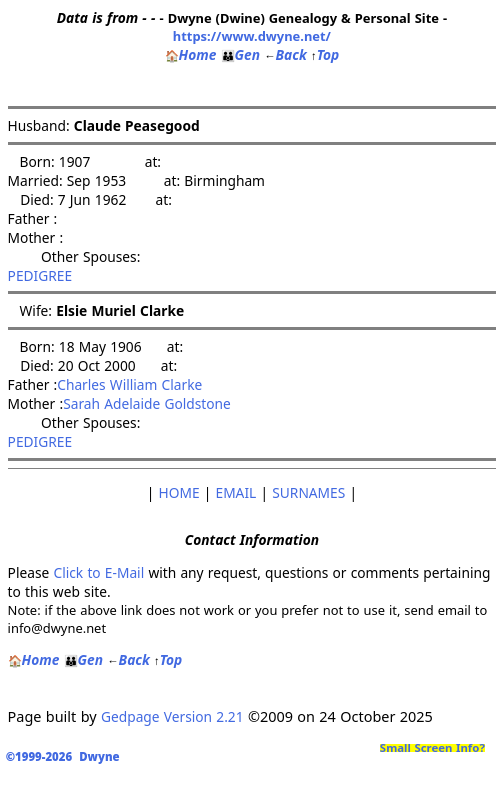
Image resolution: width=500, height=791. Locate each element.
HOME (179, 492)
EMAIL (236, 492)
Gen (240, 54)
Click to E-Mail (98, 572)
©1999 (66, 756)
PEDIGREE (40, 275)
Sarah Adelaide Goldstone (147, 403)
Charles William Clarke (129, 384)
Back (285, 54)
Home (191, 54)
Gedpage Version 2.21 (172, 716)
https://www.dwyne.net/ (252, 36)
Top (325, 54)
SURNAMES (308, 492)
